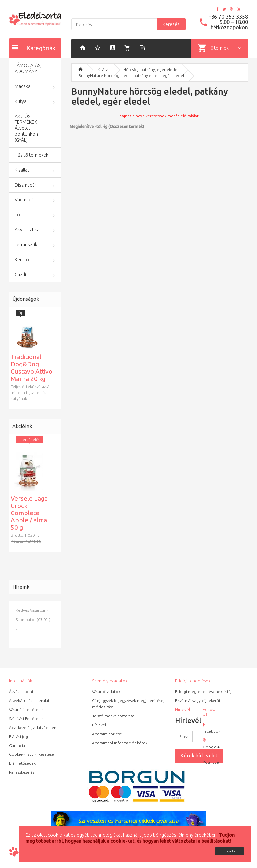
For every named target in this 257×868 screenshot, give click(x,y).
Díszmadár (25, 185)
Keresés (171, 24)
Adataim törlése (107, 734)
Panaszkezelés (22, 772)
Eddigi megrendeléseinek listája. (205, 692)
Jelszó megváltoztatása (113, 716)
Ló (17, 215)
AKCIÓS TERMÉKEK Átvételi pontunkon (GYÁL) (26, 128)
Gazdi (20, 275)
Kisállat (22, 170)
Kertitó (22, 260)
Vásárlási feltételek (26, 710)
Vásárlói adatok (106, 692)
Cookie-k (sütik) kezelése (32, 754)
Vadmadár (25, 200)
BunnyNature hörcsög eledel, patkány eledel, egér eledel (131, 76)
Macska (22, 86)
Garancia (17, 745)
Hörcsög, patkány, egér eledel (151, 70)
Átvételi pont (21, 692)
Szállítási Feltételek (26, 718)
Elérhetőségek (22, 763)
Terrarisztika (27, 245)
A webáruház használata (30, 701)
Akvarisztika (27, 230)
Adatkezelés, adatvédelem (33, 727)
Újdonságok (26, 299)
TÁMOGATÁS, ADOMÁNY (28, 68)
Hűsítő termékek (32, 155)
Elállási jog (18, 736)
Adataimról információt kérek (120, 743)
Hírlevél (99, 725)
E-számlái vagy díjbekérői (198, 701)
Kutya (20, 101)
